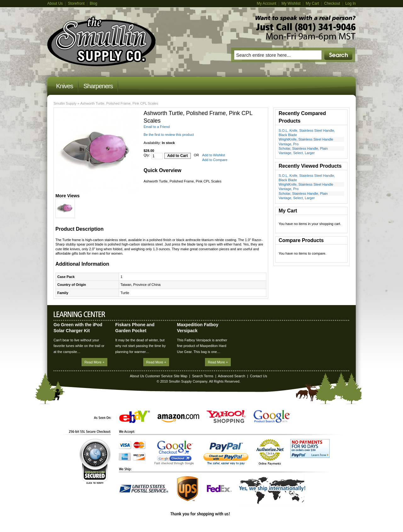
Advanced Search (232, 376)
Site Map (180, 376)
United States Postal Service (144, 489)
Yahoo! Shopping (226, 416)
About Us (55, 3)
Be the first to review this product (169, 135)
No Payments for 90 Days (310, 448)
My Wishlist (291, 3)
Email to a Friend (157, 127)
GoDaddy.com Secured (95, 461)
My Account (266, 3)
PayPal (226, 454)
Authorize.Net (270, 452)
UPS (187, 489)
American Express (125, 457)
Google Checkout (174, 453)
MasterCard (139, 445)
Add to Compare (215, 160)
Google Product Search (272, 416)
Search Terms (203, 376)
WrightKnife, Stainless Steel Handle (306, 139)
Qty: (147, 155)
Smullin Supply (65, 103)
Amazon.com (178, 418)
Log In (351, 3)
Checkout (332, 3)
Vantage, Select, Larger (297, 153)
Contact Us (258, 376)
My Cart (312, 3)
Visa (125, 445)
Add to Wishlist (214, 155)
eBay (135, 417)
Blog (94, 3)
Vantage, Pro (289, 144)
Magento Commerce (102, 41)
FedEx (219, 489)
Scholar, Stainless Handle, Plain (303, 148)
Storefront (76, 3)
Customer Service (159, 376)
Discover (139, 457)
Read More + (94, 362)
